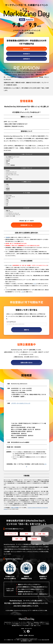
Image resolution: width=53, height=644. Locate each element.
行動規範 (7, 237)
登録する (27, 330)
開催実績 (21, 636)
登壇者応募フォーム (27, 225)
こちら (35, 284)
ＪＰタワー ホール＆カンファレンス (21, 404)
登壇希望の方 (27, 49)
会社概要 (26, 636)
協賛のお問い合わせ (27, 363)
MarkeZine (36, 623)
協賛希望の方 (27, 59)
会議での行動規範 (15, 508)
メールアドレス (11, 322)
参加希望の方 (27, 54)
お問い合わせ (31, 636)
